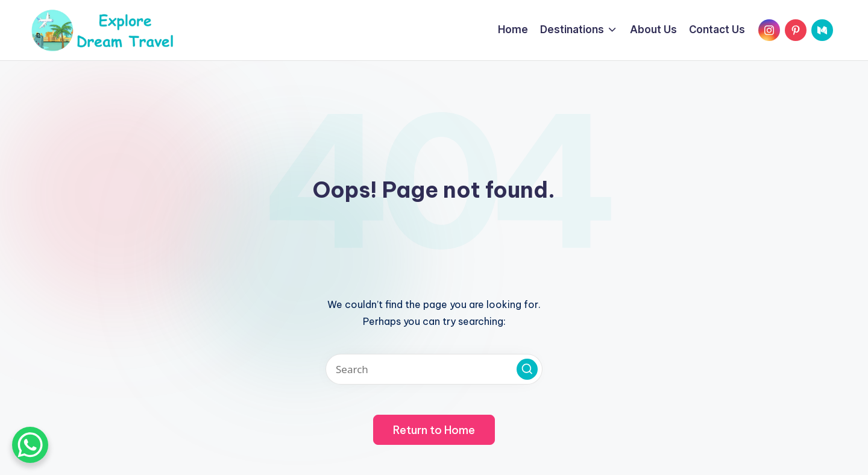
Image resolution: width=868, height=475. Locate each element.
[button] (527, 369)
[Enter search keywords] (434, 369)
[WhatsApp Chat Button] (30, 445)
